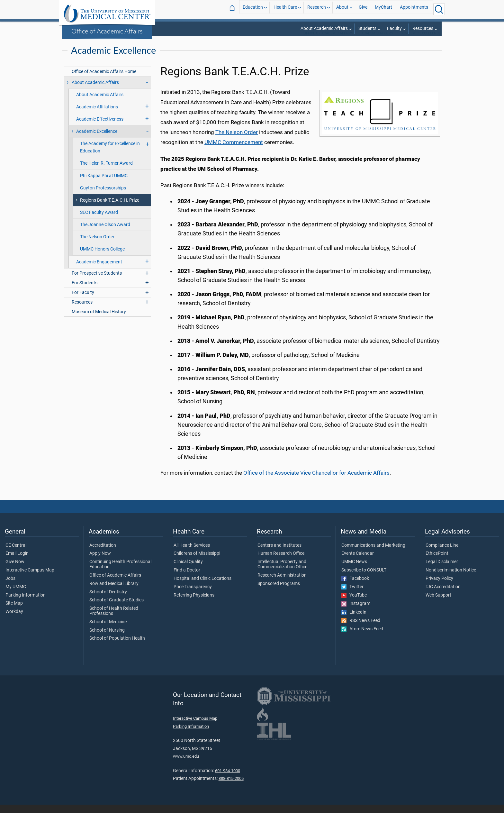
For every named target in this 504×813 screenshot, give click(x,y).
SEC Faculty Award (99, 221)
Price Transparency (193, 595)
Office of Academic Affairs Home (104, 80)
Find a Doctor (187, 579)
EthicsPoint (437, 562)
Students (367, 28)
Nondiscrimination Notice (451, 579)
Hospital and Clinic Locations (203, 587)
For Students (85, 291)
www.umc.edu (186, 765)
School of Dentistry (108, 600)
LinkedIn (354, 621)
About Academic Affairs (324, 28)
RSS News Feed (361, 629)
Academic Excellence (421, 42)
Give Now (15, 570)
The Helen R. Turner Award (106, 172)
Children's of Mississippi (197, 562)
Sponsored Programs (279, 592)
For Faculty (83, 301)
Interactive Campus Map (30, 579)
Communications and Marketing (373, 554)
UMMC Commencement (234, 151)
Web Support (438, 604)
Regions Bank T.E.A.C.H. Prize (110, 209)
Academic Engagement (99, 270)
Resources (423, 28)
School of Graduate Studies (117, 608)
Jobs (10, 587)
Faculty (394, 28)
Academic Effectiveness (100, 128)
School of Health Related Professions (114, 619)
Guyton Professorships (103, 196)
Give (363, 9)
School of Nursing (107, 639)
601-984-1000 (228, 779)
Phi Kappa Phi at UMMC (104, 184)
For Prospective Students (97, 282)
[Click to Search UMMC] (439, 9)
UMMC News (354, 570)
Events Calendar (358, 562)
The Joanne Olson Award (105, 233)
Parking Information (26, 604)
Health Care (285, 9)
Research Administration (282, 584)
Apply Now (100, 562)
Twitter (352, 595)
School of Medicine (108, 630)
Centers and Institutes (279, 554)
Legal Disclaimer (442, 570)
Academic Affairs (377, 42)
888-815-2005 (231, 787)
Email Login (17, 562)
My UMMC (16, 595)
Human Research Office (281, 562)
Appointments (414, 9)
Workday (14, 620)
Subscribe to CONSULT (364, 579)
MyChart (383, 9)
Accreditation (103, 554)
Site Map (14, 612)
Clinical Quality (188, 570)
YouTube (354, 604)
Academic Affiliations (97, 115)
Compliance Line (442, 554)
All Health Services (192, 554)
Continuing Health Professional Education (120, 573)
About (342, 9)
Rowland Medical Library (114, 592)
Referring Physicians (194, 604)
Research (317, 9)
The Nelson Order (97, 245)
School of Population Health (117, 647)
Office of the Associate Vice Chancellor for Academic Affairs (316, 481)
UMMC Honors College (102, 257)
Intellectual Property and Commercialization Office (282, 573)
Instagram (356, 612)
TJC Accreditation (443, 595)
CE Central (16, 554)
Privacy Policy (439, 587)
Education (253, 9)
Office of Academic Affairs (107, 31)
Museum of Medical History (99, 320)
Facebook (355, 587)
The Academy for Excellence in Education (110, 156)
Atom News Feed (362, 637)
